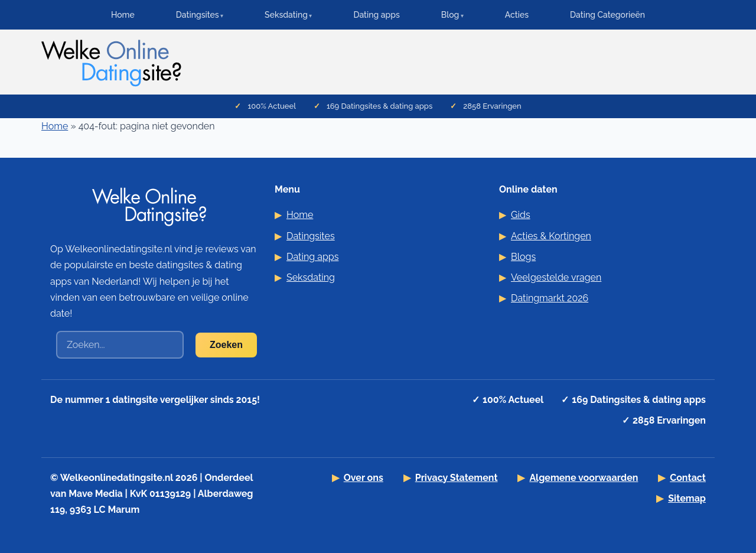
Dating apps (376, 15)
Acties (517, 15)
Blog (450, 15)
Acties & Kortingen (551, 236)
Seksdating (286, 15)
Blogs (523, 257)
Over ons (364, 478)
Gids (521, 215)
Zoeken (226, 345)
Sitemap (687, 498)
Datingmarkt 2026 (550, 298)
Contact (688, 478)
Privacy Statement (457, 478)
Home (123, 15)
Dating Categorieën (607, 15)
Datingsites (198, 15)
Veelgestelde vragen (556, 277)
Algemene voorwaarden (584, 478)
